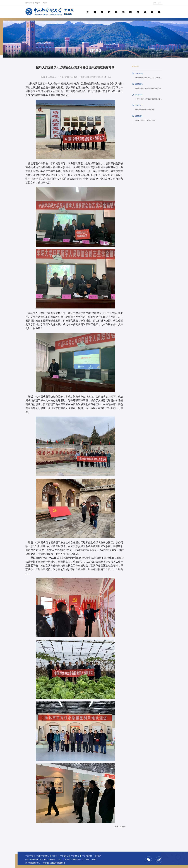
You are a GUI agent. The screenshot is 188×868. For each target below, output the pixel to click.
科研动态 (109, 9)
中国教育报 (75, 856)
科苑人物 (123, 9)
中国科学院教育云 (43, 856)
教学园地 (102, 9)
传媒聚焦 (152, 9)
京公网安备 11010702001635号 (54, 863)
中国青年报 (64, 856)
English (38, 3)
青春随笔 (145, 9)
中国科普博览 (87, 856)
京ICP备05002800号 (33, 863)
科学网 (55, 856)
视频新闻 (159, 9)
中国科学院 (29, 856)
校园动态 (131, 9)
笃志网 (45, 3)
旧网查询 (98, 856)
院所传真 (116, 9)
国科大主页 (29, 3)
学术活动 (138, 9)
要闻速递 (95, 9)
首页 (87, 9)
